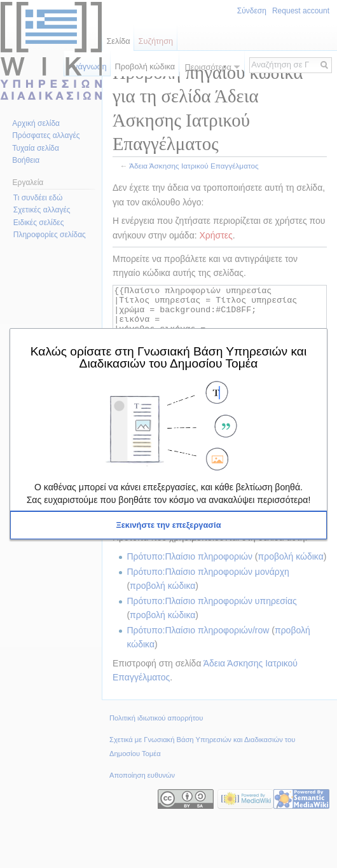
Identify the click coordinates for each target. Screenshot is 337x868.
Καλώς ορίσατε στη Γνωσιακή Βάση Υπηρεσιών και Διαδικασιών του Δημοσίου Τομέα (168, 357)
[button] (168, 525)
